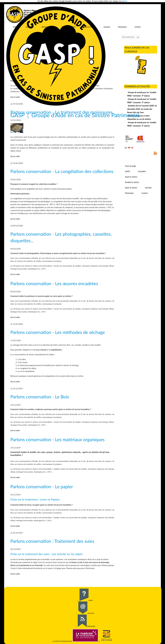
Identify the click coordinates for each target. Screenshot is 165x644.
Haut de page (130, 166)
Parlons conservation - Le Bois (40, 397)
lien (125, 1)
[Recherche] (129, 37)
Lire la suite (15, 156)
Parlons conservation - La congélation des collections (62, 171)
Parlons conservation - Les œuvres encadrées (54, 283)
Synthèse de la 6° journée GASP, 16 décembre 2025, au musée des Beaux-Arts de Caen (142, 109)
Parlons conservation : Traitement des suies (52, 541)
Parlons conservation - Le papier (42, 487)
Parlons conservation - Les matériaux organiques (58, 439)
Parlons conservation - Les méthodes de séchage (58, 332)
